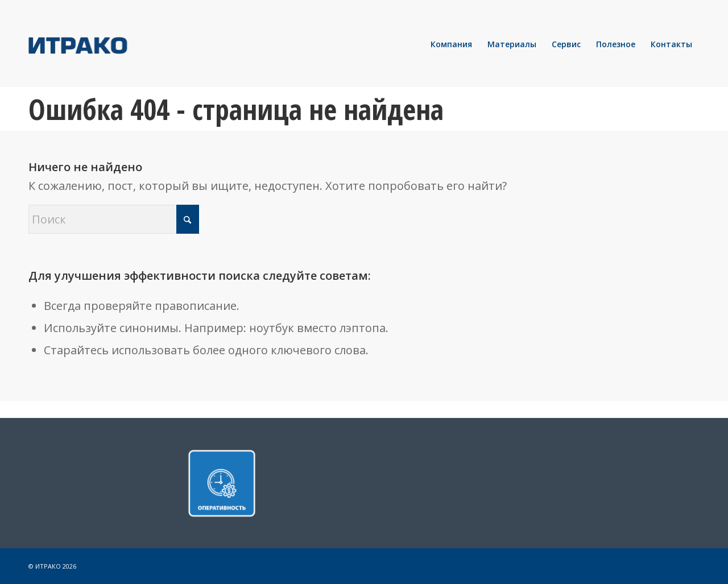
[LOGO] (117, 44)
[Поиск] (114, 219)
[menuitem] (451, 44)
